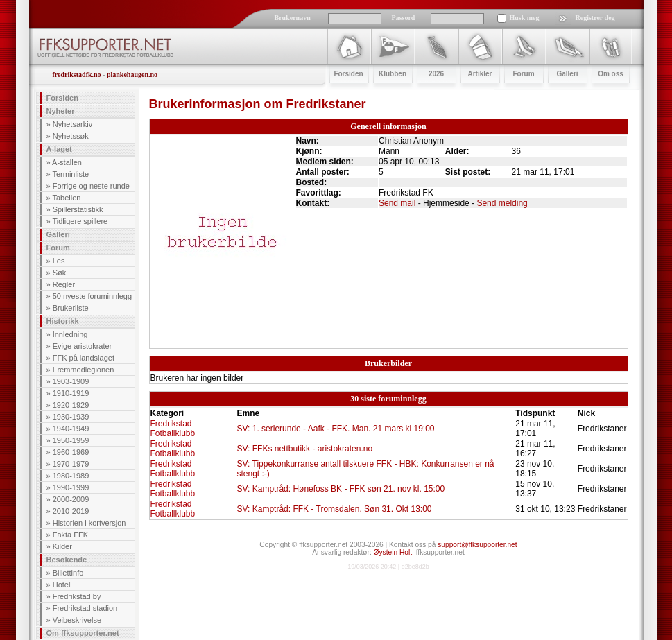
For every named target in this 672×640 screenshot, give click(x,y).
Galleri (58, 234)
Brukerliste (71, 308)
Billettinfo (68, 573)
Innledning (70, 334)
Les (59, 261)
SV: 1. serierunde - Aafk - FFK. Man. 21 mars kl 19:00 (335, 429)
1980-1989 (71, 476)
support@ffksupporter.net (477, 545)
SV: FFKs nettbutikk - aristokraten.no (304, 449)
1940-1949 (71, 429)
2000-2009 (71, 499)
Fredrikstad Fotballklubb (173, 429)
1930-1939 (71, 417)
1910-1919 (71, 393)
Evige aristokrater (83, 346)
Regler (64, 284)
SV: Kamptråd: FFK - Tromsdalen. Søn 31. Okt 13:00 (334, 509)
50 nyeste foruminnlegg (92, 296)
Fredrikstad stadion (85, 608)
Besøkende (67, 560)
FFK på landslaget (84, 358)
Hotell (62, 585)
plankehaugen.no (132, 75)
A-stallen (67, 162)
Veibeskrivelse (77, 620)
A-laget (59, 149)
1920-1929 (71, 405)
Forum (58, 248)
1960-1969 (71, 452)
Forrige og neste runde (91, 186)
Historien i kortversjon (89, 523)
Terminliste (70, 174)
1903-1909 (71, 381)
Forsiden (62, 98)
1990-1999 (71, 487)
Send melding (502, 203)
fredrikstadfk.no (77, 75)
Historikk (63, 321)
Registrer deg (595, 18)
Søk (60, 273)
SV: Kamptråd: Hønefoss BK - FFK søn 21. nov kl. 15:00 (341, 489)
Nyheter (61, 111)
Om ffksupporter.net (83, 633)
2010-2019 (71, 511)
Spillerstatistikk (78, 209)
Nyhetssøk (71, 136)
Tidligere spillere (80, 221)
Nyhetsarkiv (72, 124)
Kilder (62, 546)
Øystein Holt (393, 552)
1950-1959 (71, 440)
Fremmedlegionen (84, 370)
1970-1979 (71, 464)
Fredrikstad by (77, 596)
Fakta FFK (70, 535)
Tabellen (66, 198)
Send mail (397, 203)
